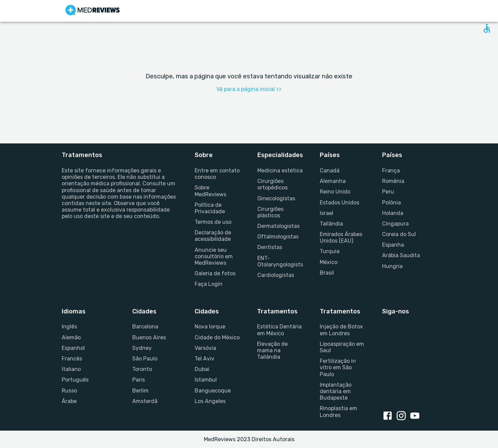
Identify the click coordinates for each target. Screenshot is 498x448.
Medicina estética (280, 171)
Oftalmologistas (278, 237)
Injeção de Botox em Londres (341, 330)
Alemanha (333, 181)
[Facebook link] (389, 416)
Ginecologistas (276, 198)
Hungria (392, 266)
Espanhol (73, 348)
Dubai (202, 369)
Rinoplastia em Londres (338, 412)
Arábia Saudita (401, 255)
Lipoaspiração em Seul (342, 347)
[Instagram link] (403, 416)
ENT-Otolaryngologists (280, 261)
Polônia (391, 203)
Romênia (393, 181)
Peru (388, 192)
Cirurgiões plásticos (270, 212)
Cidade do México (217, 337)
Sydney (142, 348)
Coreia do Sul (399, 234)
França (391, 171)
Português (75, 380)
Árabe (69, 401)
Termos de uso (213, 222)
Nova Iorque (210, 327)
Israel (327, 213)
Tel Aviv (205, 359)
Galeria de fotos (215, 273)
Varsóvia (205, 348)
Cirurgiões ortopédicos (273, 184)
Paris (139, 380)
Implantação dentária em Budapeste (336, 391)
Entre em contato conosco (217, 174)
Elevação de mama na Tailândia (272, 350)
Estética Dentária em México (279, 330)
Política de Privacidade (210, 208)
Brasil (327, 273)
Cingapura (395, 224)
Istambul (206, 380)
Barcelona (145, 327)
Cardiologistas (276, 275)
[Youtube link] (416, 416)
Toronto (142, 369)
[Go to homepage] (93, 11)
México (329, 262)
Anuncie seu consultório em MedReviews (214, 256)
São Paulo (145, 359)
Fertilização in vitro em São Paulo (338, 367)
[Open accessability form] (487, 28)
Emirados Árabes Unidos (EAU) (341, 237)
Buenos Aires (149, 337)
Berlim (140, 391)
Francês (72, 359)
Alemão (71, 337)
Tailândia (331, 224)
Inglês (69, 327)
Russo (69, 391)
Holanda (393, 213)
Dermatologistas (278, 226)
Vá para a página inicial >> (249, 89)
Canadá (330, 171)
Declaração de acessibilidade (213, 236)
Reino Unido (335, 192)
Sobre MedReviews (210, 191)
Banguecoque (213, 391)
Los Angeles (210, 401)
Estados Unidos (339, 203)
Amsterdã (145, 401)
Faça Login (209, 284)
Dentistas (270, 247)
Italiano (71, 369)
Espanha (393, 245)
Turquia (330, 251)
